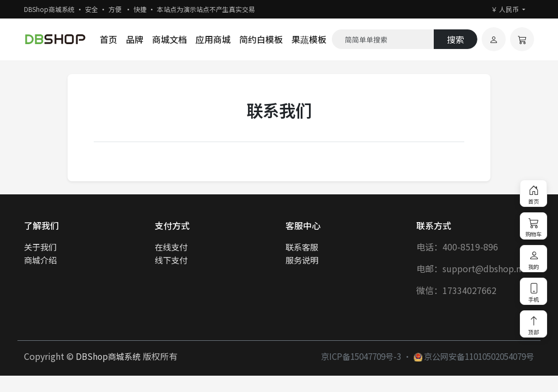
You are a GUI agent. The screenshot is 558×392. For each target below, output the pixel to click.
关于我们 (40, 247)
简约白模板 (261, 39)
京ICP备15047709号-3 (361, 356)
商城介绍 (40, 260)
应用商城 (213, 39)
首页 (108, 39)
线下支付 (171, 260)
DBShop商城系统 (108, 356)
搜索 (456, 39)
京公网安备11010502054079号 (474, 356)
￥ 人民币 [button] (506, 9)
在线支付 (171, 247)
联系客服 (302, 247)
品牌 (135, 39)
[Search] (383, 39)
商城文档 (169, 39)
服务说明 (302, 260)
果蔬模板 (309, 39)
